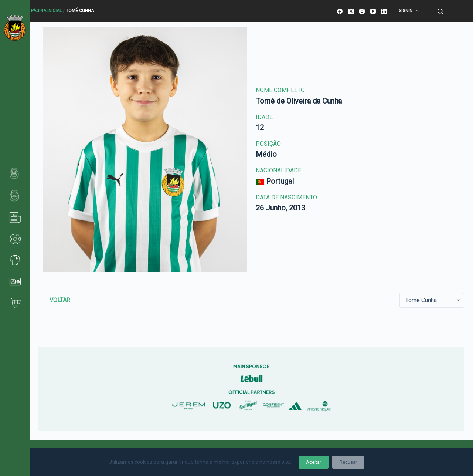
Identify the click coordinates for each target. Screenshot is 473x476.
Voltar (60, 300)
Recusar (348, 462)
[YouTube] (373, 11)
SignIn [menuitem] (410, 11)
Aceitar (314, 462)
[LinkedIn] (384, 11)
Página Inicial (46, 11)
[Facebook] (340, 11)
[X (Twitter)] (351, 11)
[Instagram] (362, 11)
